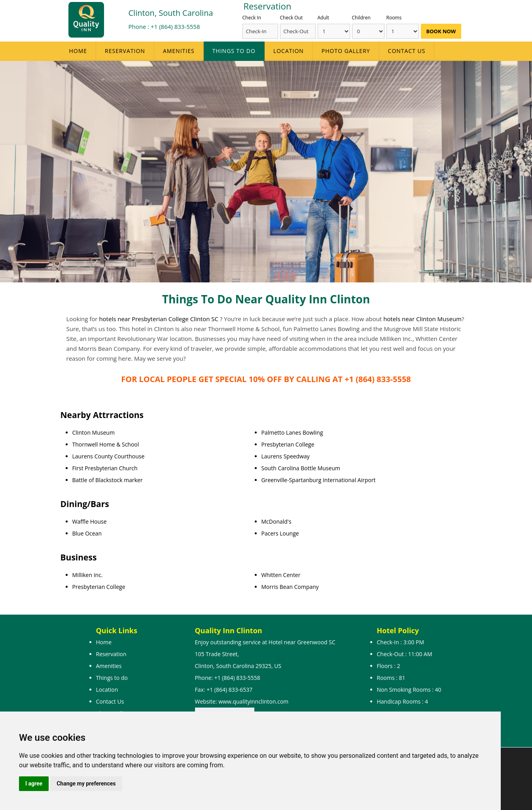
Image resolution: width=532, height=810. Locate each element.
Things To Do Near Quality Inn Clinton (266, 299)
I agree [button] (34, 784)
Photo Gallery (346, 51)
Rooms (394, 18)
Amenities (179, 51)
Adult (324, 18)
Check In (252, 18)
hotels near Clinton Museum (422, 319)
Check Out (292, 18)
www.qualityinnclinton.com (253, 701)
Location (289, 51)
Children (361, 18)
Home (78, 51)
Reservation (125, 51)
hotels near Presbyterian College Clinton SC (159, 319)
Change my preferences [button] (86, 784)
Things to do (234, 51)
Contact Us (407, 51)
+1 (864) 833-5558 (175, 26)
